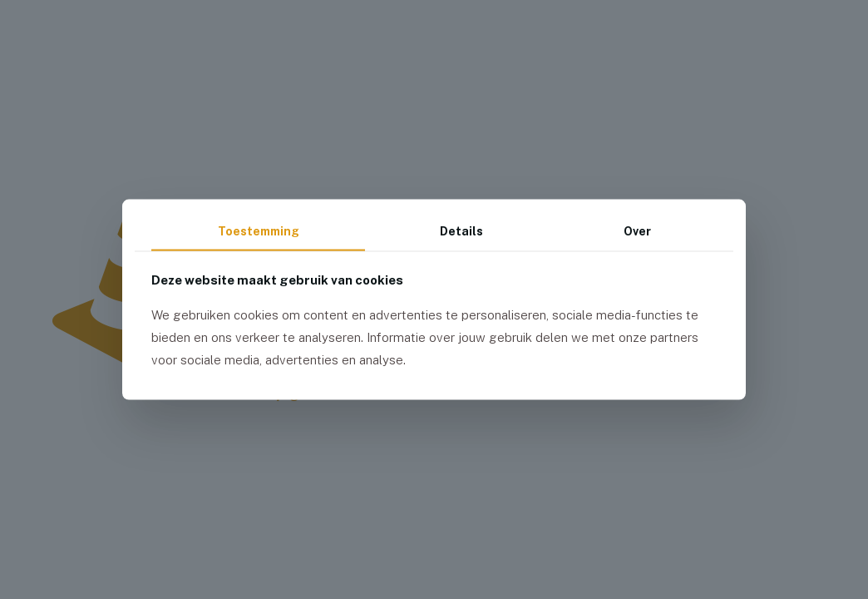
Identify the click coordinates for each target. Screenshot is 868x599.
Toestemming (259, 231)
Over (637, 231)
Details (461, 231)
